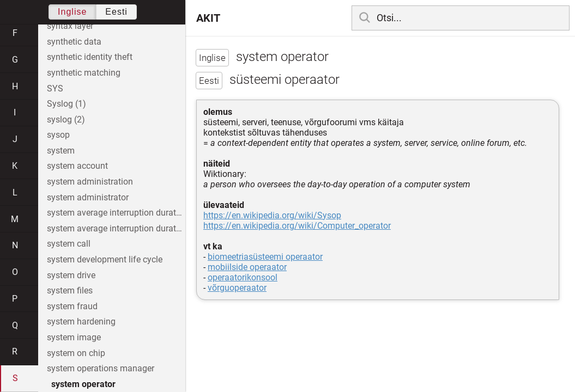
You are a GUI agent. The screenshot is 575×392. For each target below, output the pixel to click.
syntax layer (70, 26)
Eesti (116, 12)
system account (77, 166)
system (61, 151)
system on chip (76, 353)
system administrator (88, 197)
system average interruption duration (116, 213)
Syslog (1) (66, 104)
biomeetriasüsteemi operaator (265, 257)
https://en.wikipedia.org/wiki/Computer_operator (297, 226)
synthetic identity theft (90, 57)
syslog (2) (66, 120)
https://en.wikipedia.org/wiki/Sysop (272, 215)
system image (74, 337)
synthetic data (74, 42)
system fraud (72, 306)
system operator (83, 384)
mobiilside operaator (247, 267)
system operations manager (101, 368)
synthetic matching (84, 73)
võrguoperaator (237, 288)
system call (69, 244)
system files (70, 290)
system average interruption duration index (116, 228)
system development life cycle (105, 259)
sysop (58, 135)
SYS (55, 88)
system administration (90, 182)
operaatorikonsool (243, 277)
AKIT (208, 18)
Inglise (72, 12)
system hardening (81, 321)
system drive (71, 275)
